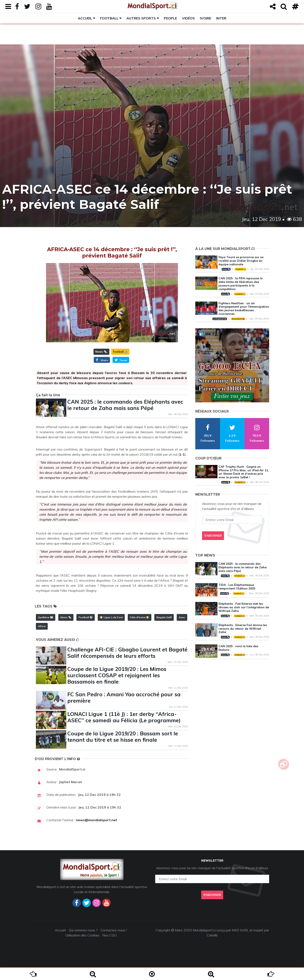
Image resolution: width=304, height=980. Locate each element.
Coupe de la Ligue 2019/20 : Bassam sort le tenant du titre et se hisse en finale (123, 737)
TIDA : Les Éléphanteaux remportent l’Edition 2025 (237, 587)
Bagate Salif (164, 617)
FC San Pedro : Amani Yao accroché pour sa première (124, 697)
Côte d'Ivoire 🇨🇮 (140, 617)
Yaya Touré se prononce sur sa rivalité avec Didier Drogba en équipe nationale (241, 261)
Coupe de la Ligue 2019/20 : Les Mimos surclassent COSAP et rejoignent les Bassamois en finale (117, 675)
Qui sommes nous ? (83, 930)
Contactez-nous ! (114, 930)
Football (109, 18)
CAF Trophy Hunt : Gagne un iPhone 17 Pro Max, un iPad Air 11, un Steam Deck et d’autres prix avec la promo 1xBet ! (244, 472)
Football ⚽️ (120, 352)
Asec (182, 617)
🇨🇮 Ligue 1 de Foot (111, 617)
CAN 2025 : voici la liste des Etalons (238, 648)
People (170, 18)
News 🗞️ (101, 352)
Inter (221, 18)
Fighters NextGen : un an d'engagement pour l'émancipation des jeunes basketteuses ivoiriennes (244, 308)
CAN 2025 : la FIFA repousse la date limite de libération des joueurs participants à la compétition (241, 284)
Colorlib (212, 935)
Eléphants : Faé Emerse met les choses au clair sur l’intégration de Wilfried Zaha (244, 607)
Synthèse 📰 (46, 617)
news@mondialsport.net (96, 820)
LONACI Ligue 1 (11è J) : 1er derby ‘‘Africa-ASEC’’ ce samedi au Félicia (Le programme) (124, 717)
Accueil (85, 18)
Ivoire (206, 18)
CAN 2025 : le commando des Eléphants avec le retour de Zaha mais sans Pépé (125, 405)
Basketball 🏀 (238, 319)
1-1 (182, 454)
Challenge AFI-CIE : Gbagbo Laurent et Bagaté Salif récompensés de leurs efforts (127, 653)
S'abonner (213, 536)
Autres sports (141, 18)
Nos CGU (109, 935)
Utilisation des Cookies (82, 935)
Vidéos (188, 18)
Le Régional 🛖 (220, 319)
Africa (42, 626)
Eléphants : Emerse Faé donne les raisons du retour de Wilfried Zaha (243, 629)
